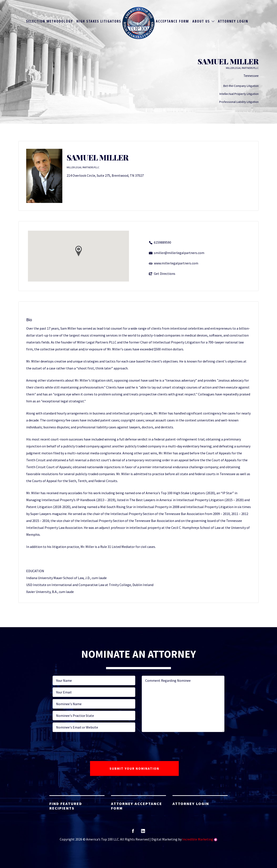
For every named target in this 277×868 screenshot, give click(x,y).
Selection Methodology (50, 21)
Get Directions (165, 274)
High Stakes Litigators (99, 21)
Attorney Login (233, 21)
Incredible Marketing (198, 839)
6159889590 (163, 242)
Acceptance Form (172, 21)
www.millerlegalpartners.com (176, 263)
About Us (201, 21)
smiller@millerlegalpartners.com (179, 253)
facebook (133, 832)
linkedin (143, 832)
